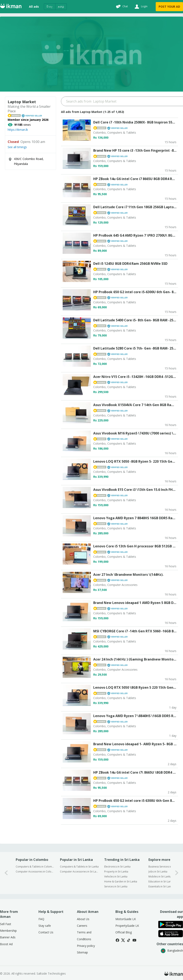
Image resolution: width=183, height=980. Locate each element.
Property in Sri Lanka (116, 872)
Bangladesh (172, 950)
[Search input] (122, 101)
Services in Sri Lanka (116, 886)
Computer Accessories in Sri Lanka (79, 872)
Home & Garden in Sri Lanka (121, 881)
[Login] (141, 7)
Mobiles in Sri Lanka (160, 877)
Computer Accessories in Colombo (35, 872)
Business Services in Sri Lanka (166, 867)
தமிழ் (61, 7)
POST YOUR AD (169, 7)
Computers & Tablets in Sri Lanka (79, 867)
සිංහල (50, 7)
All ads (34, 7)
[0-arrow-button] (6, 873)
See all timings (17, 147)
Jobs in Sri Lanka (158, 872)
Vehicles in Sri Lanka (116, 877)
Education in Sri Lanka (161, 881)
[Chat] (121, 7)
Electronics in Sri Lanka (117, 867)
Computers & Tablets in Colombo (35, 867)
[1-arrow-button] (177, 873)
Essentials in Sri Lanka (161, 886)
